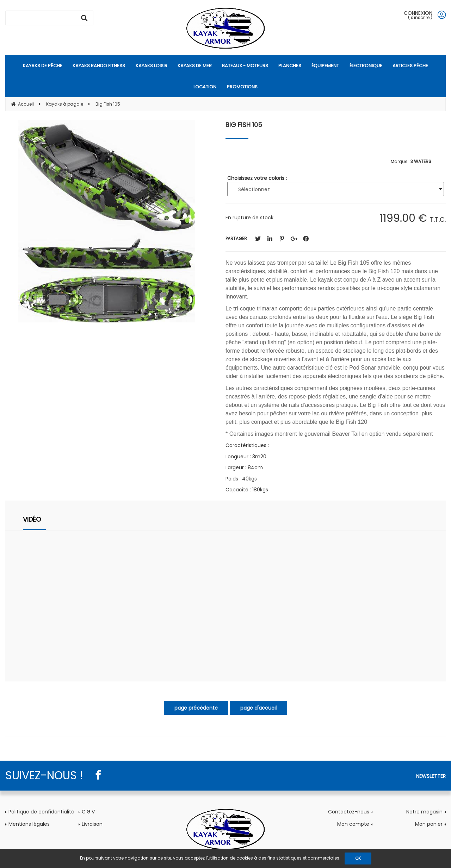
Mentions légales (29, 824)
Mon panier (429, 824)
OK (358, 858)
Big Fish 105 (244, 125)
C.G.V (88, 812)
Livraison (92, 824)
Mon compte (353, 824)
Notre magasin (424, 812)
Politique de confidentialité (41, 812)
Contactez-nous (349, 812)
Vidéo (32, 519)
